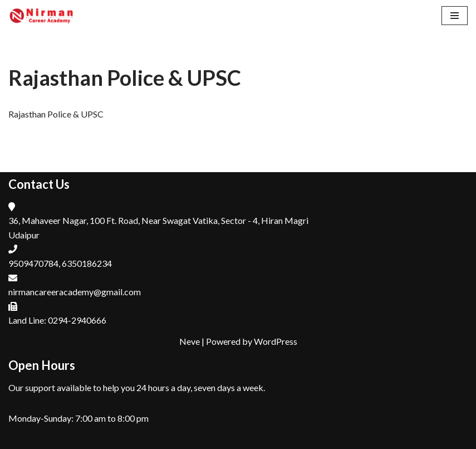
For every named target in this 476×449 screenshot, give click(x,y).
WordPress (276, 341)
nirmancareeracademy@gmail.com (75, 292)
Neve (190, 341)
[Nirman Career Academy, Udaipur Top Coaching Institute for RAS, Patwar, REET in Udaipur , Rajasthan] (42, 16)
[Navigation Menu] (455, 16)
